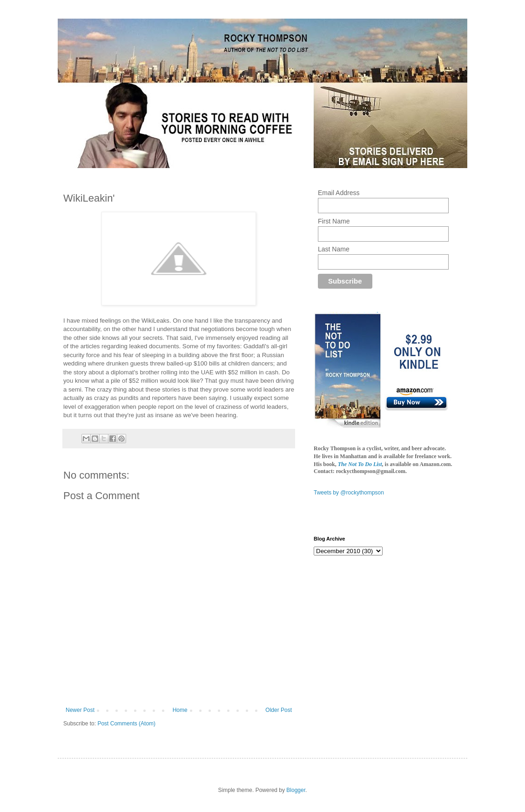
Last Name (334, 249)
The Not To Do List (360, 464)
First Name (334, 221)
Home (180, 710)
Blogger (296, 790)
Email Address (339, 193)
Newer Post (80, 710)
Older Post (279, 710)
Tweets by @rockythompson (349, 493)
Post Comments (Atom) (126, 724)
